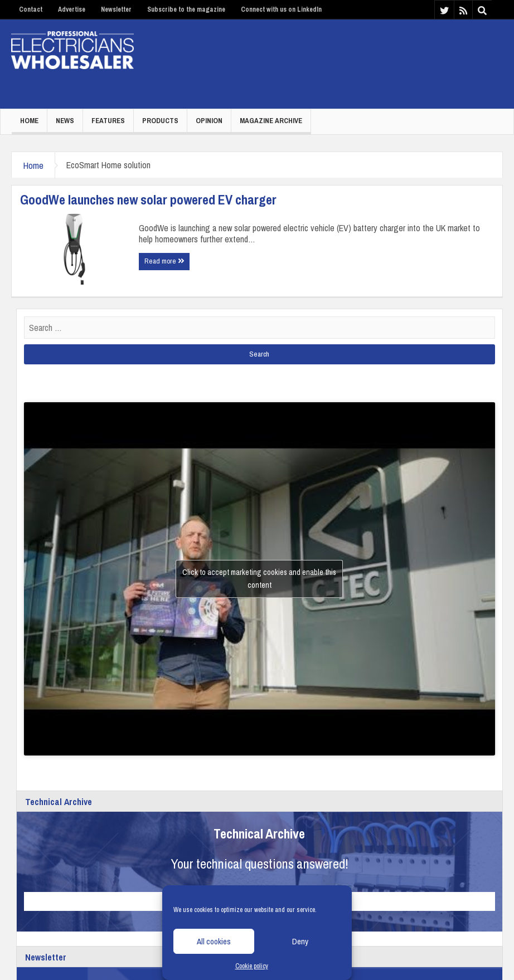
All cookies (214, 941)
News (65, 121)
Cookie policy (252, 966)
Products (160, 121)
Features (108, 121)
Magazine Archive (271, 121)
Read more (164, 261)
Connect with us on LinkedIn (281, 9)
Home (29, 121)
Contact (31, 9)
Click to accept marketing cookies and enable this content (259, 579)
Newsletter (116, 9)
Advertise (72, 9)
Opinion (209, 121)
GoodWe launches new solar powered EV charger (148, 199)
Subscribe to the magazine (186, 9)
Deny (300, 941)
